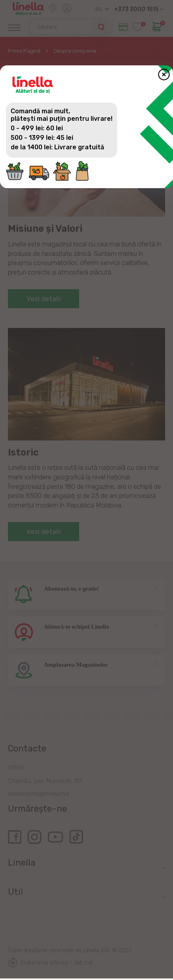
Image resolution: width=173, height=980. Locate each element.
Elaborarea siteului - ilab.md (50, 963)
